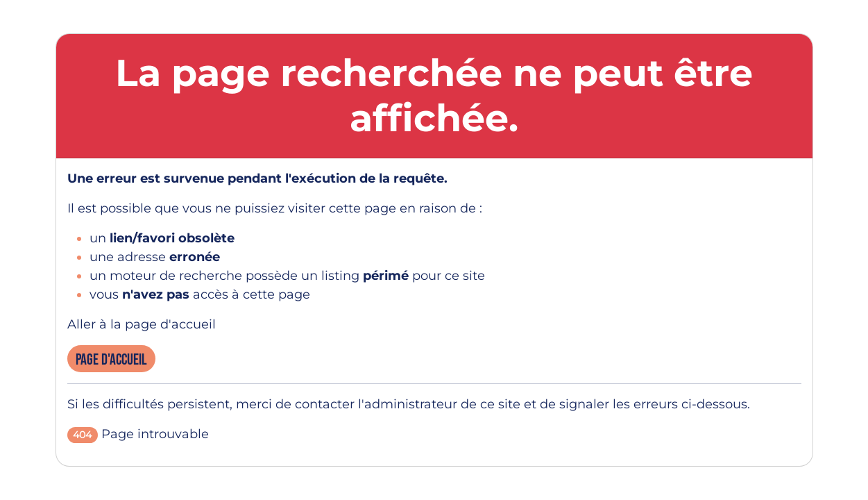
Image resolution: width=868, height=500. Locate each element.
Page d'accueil (111, 360)
